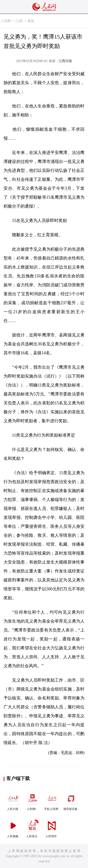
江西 (19, 21)
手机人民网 (52, 800)
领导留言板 (71, 800)
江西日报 (65, 61)
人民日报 (13, 800)
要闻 (31, 21)
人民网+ (32, 800)
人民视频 (13, 828)
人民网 (6, 21)
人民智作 (52, 828)
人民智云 (32, 828)
